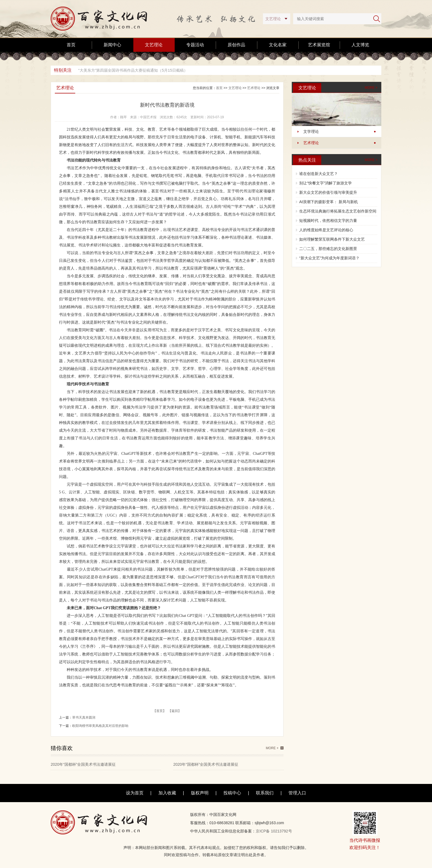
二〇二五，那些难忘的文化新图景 (328, 249)
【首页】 (160, 711)
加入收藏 (167, 793)
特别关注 (63, 70)
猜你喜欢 (62, 748)
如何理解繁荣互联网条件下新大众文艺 (332, 239)
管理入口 (297, 793)
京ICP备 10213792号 (274, 831)
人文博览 (360, 45)
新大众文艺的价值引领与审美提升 (328, 192)
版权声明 (200, 793)
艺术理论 (311, 143)
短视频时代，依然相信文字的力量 (328, 221)
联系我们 (265, 793)
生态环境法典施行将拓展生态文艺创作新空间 (338, 211)
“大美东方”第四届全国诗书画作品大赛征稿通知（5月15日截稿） (133, 70)
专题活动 (195, 45)
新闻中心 (112, 45)
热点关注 (307, 160)
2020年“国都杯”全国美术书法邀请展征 (83, 764)
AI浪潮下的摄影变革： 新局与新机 (329, 202)
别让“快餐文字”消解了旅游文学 (326, 183)
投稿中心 (232, 793)
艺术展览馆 (319, 45)
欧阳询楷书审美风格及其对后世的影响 (100, 726)
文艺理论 (154, 45)
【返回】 (175, 711)
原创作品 (236, 45)
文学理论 (311, 131)
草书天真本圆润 (84, 717)
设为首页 (135, 793)
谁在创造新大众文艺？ (318, 174)
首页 (71, 45)
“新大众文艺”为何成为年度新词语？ (329, 258)
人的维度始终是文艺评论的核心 (326, 230)
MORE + (371, 88)
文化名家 (278, 45)
